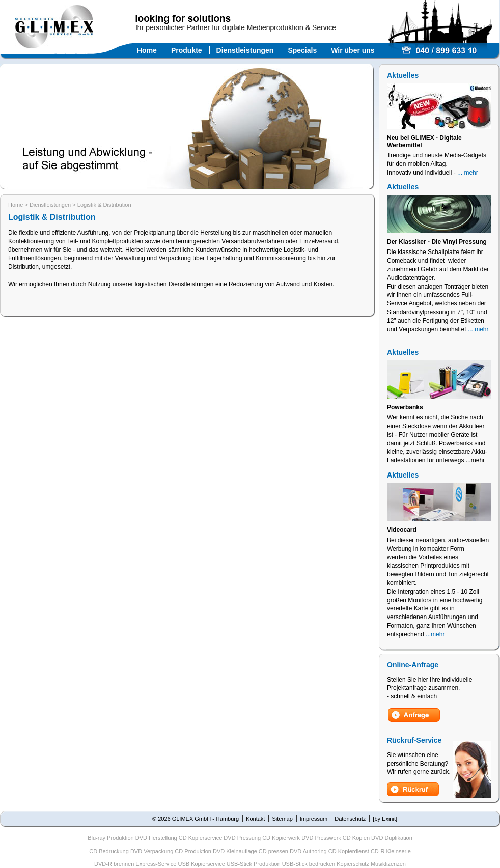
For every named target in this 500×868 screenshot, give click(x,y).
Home (147, 50)
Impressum (314, 819)
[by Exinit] (385, 819)
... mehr (468, 173)
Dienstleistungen (245, 50)
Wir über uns (353, 50)
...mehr (435, 634)
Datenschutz (350, 819)
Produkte (187, 50)
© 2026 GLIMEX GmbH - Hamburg (196, 819)
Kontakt (255, 819)
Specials (302, 50)
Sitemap (282, 819)
